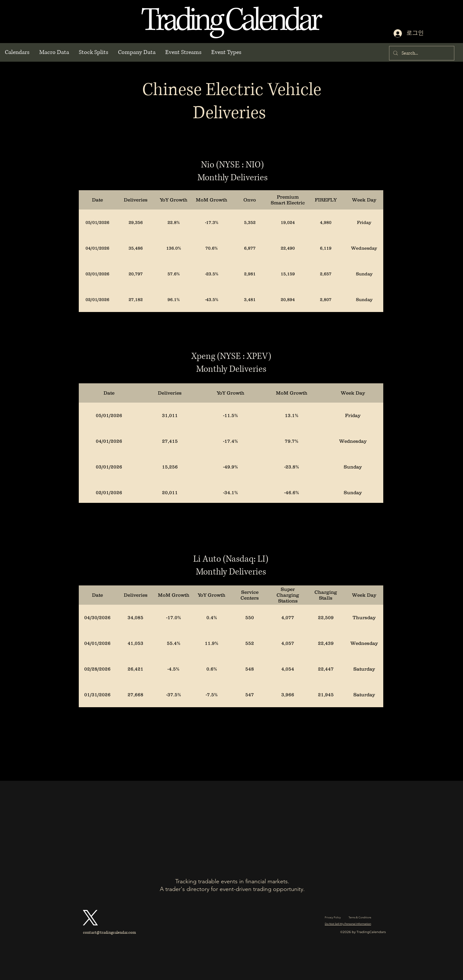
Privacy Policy (333, 918)
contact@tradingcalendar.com (109, 933)
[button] (17, 52)
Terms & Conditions (360, 918)
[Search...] (421, 53)
